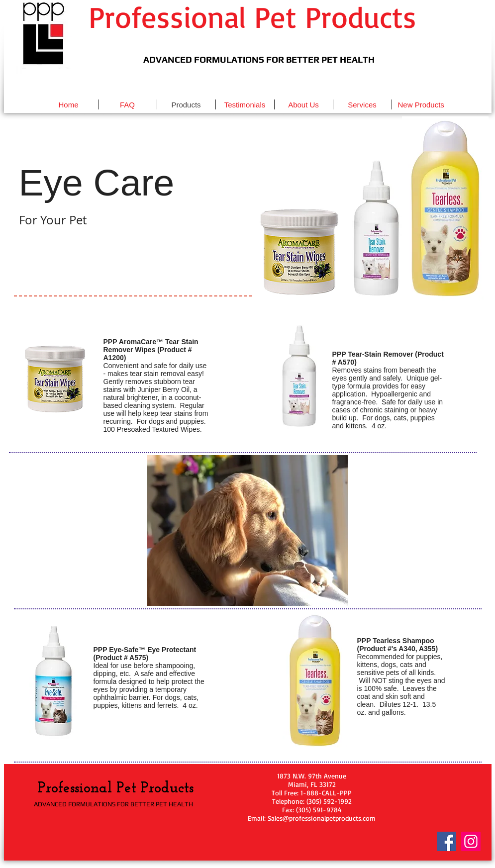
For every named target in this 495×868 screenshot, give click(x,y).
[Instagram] (471, 841)
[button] (56, 379)
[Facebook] (446, 841)
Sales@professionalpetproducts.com (322, 818)
